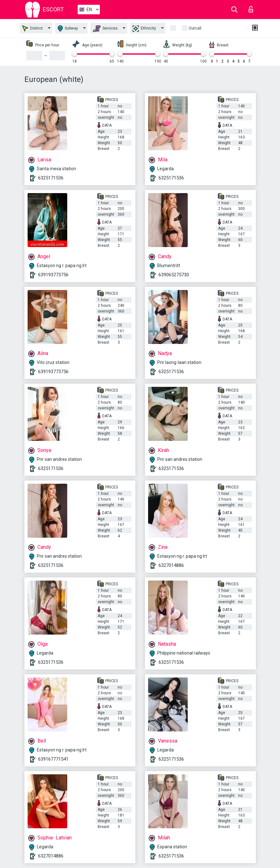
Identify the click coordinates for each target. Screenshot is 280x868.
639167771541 (53, 759)
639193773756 (53, 275)
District (33, 28)
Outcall (195, 28)
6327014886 (171, 565)
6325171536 (51, 178)
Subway (68, 28)
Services (105, 29)
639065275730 (174, 275)
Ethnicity (144, 29)
